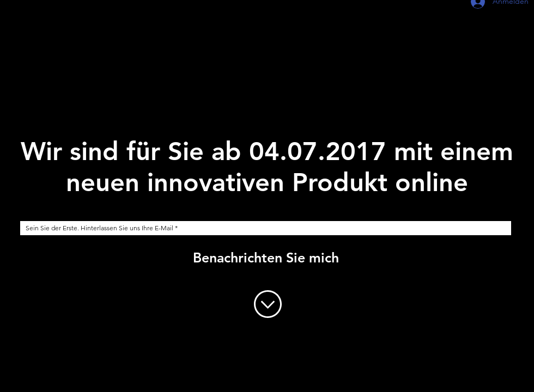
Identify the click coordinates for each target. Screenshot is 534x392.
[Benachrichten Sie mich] (266, 258)
